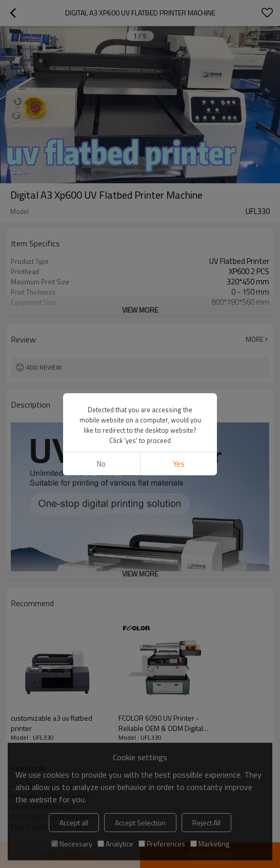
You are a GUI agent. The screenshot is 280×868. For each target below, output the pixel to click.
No (101, 464)
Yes (179, 464)
